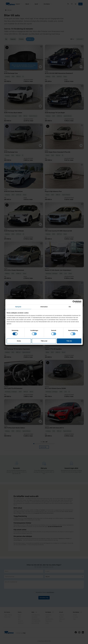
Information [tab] (44, 307)
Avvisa (19, 341)
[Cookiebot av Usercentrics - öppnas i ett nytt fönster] (74, 302)
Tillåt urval (44, 341)
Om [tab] (70, 307)
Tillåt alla (69, 341)
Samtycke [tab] (18, 307)
